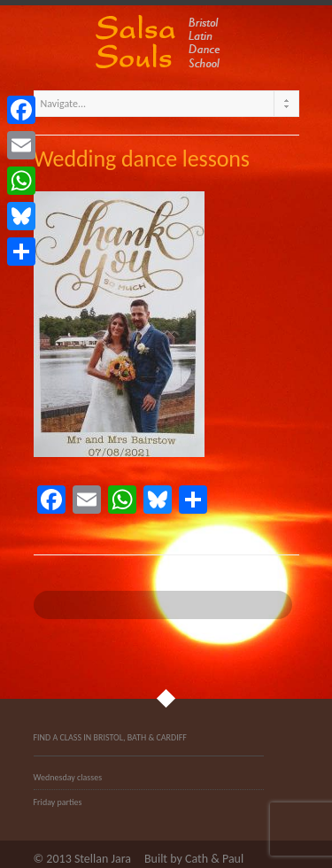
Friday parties (58, 802)
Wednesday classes (68, 777)
